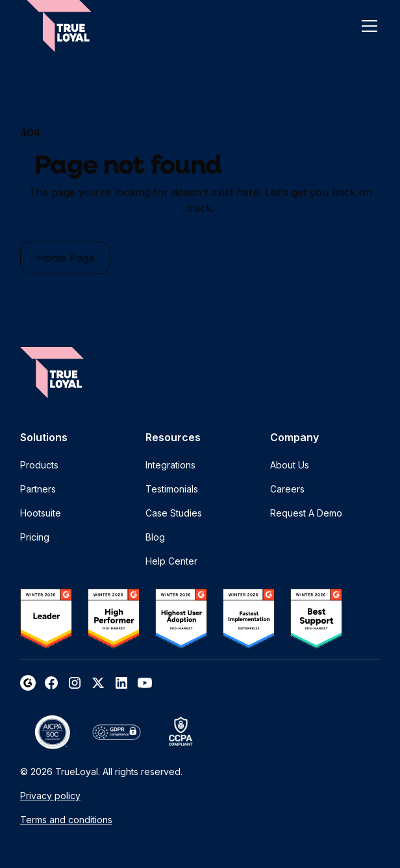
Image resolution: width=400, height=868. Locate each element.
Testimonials (172, 489)
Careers (287, 489)
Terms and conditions (66, 820)
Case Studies (174, 513)
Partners (38, 489)
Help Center (171, 561)
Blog (155, 537)
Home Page (65, 258)
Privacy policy (50, 796)
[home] (59, 26)
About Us (290, 465)
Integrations (170, 465)
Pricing (35, 537)
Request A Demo (306, 513)
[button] (367, 26)
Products (39, 465)
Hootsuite (41, 513)
